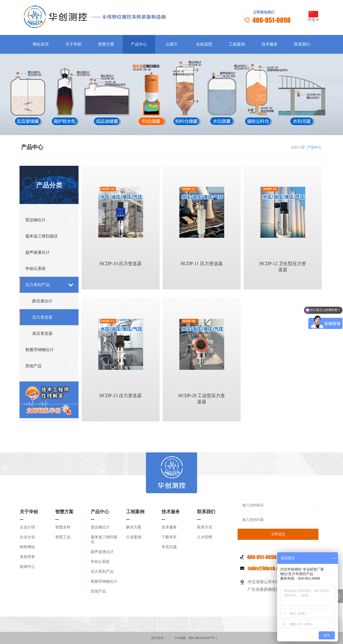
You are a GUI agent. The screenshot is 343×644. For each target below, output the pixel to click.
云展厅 (171, 44)
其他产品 (33, 366)
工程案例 (237, 44)
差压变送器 (42, 333)
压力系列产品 (37, 285)
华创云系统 (35, 269)
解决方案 (134, 527)
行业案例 (134, 537)
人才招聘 (205, 537)
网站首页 (41, 44)
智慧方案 (106, 44)
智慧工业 (63, 537)
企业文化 (27, 537)
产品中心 (139, 44)
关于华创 (73, 44)
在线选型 (204, 44)
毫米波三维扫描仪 (42, 236)
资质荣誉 (27, 557)
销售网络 (27, 547)
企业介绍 (27, 527)
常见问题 (169, 547)
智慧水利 (63, 527)
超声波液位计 (37, 252)
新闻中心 (27, 567)
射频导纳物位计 (40, 350)
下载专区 (169, 537)
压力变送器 (42, 317)
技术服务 (270, 44)
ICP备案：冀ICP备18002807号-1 (196, 638)
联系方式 (205, 527)
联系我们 (302, 44)
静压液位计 (42, 301)
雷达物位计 (35, 220)
